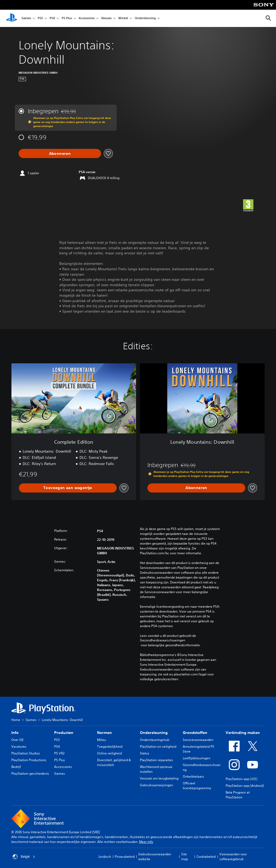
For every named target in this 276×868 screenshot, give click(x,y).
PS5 (40, 18)
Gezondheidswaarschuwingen (163, 640)
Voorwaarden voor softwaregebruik (233, 857)
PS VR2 (59, 753)
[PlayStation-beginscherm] (12, 18)
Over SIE (17, 740)
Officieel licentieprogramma (197, 786)
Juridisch (105, 857)
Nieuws (106, 18)
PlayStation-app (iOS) (241, 779)
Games (26, 18)
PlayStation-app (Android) (245, 786)
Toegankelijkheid (110, 746)
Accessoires (87, 18)
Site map (184, 857)
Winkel (123, 18)
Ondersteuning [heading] (154, 733)
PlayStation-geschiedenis (30, 773)
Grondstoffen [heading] (195, 733)
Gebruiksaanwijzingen (156, 785)
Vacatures (19, 746)
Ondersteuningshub (155, 740)
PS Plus (67, 18)
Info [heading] (15, 733)
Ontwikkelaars (193, 776)
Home (16, 720)
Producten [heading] (64, 733)
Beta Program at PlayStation (238, 795)
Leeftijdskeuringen (196, 758)
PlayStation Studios (26, 753)
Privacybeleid (125, 857)
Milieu (101, 740)
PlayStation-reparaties (156, 760)
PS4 (52, 18)
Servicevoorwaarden (198, 740)
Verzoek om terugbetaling (159, 778)
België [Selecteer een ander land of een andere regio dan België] (24, 857)
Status (145, 753)
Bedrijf (16, 767)
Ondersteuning (145, 18)
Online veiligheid (109, 753)
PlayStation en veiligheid (158, 746)
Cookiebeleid (206, 857)
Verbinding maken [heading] (243, 733)
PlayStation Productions (29, 760)
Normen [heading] (104, 733)
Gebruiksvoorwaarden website (155, 857)
